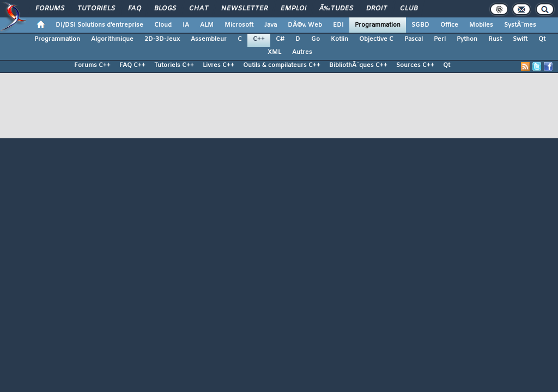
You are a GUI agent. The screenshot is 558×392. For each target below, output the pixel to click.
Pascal (414, 39)
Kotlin (339, 39)
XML (274, 52)
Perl (440, 39)
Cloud (163, 25)
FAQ (135, 9)
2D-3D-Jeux (162, 39)
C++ (259, 39)
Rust (495, 39)
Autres (302, 52)
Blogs (165, 9)
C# (280, 39)
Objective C (376, 39)
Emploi (293, 9)
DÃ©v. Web (305, 25)
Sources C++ (415, 65)
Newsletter (244, 9)
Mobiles (481, 25)
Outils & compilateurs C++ (282, 65)
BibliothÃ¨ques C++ (358, 65)
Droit (377, 9)
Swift (520, 39)
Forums (50, 9)
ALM (207, 25)
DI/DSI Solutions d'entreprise (99, 25)
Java (271, 25)
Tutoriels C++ (174, 65)
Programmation (378, 25)
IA (186, 25)
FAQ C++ (132, 65)
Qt (542, 39)
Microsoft (239, 25)
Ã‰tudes (336, 9)
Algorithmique (112, 39)
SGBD (420, 25)
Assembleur (209, 39)
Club (409, 9)
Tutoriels (96, 9)
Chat (199, 9)
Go (316, 39)
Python (467, 39)
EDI (338, 25)
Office (449, 25)
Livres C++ (219, 65)
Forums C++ (92, 65)
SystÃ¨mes (520, 25)
